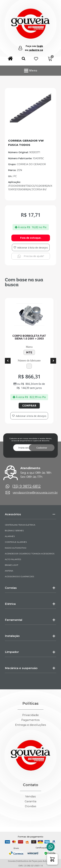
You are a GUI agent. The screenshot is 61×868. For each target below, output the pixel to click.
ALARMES (10, 536)
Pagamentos (30, 720)
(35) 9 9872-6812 (26, 486)
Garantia (31, 801)
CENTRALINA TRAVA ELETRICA (20, 525)
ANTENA (9, 571)
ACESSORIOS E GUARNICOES (19, 576)
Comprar (30, 406)
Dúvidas (31, 806)
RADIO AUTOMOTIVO (16, 548)
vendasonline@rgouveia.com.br (35, 493)
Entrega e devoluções (31, 725)
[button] (24, 59)
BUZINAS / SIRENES (14, 531)
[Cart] (50, 59)
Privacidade (30, 715)
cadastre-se (36, 50)
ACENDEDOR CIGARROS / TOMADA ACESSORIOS (30, 554)
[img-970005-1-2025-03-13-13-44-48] (30, 122)
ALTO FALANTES (13, 559)
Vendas (30, 796)
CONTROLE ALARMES (16, 542)
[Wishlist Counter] (36, 59)
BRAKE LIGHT (12, 565)
